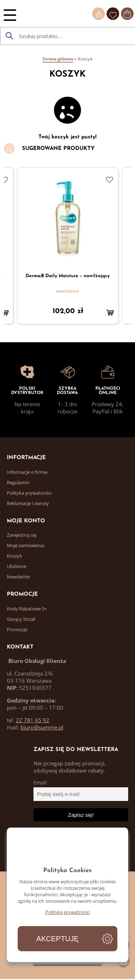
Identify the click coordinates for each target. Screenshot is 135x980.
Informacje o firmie (27, 472)
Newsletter (19, 577)
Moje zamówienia (26, 545)
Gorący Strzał (21, 619)
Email (40, 783)
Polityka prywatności (29, 493)
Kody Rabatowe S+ (27, 609)
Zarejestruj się (22, 535)
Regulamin (18, 482)
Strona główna (58, 59)
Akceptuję (58, 939)
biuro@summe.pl (42, 727)
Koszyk (14, 556)
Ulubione (17, 566)
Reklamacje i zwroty (28, 503)
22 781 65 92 (33, 720)
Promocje (17, 629)
